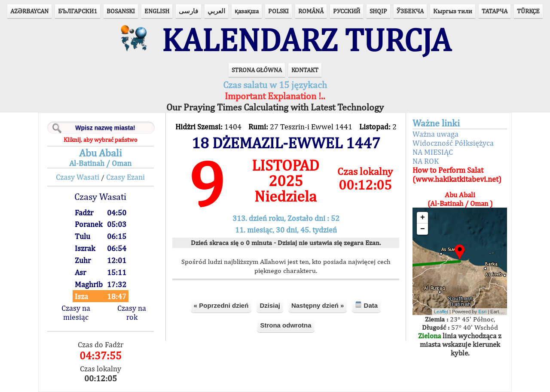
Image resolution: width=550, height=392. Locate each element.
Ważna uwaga (435, 134)
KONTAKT (305, 70)
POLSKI (278, 11)
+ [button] (423, 217)
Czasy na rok (132, 312)
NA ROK (426, 161)
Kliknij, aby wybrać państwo (100, 140)
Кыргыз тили (453, 11)
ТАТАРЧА (495, 11)
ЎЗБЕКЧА (410, 11)
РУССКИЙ (347, 11)
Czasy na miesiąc (76, 312)
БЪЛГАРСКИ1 (78, 11)
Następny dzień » (318, 305)
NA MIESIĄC (433, 152)
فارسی (188, 11)
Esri (482, 312)
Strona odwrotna (286, 325)
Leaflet (441, 312)
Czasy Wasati (78, 177)
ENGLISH (157, 11)
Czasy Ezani (125, 177)
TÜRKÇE (528, 11)
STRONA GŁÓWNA (257, 70)
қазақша (247, 11)
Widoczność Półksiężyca (453, 143)
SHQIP (378, 11)
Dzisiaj (270, 305)
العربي (216, 11)
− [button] (423, 229)
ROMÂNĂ (311, 11)
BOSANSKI (121, 11)
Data (366, 305)
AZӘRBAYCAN (29, 11)
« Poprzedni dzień (221, 305)
